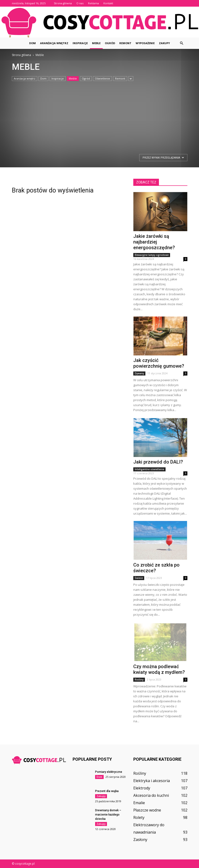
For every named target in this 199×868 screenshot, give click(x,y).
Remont (125, 43)
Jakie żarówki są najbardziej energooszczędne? (154, 242)
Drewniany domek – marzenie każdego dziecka (108, 815)
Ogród (110, 43)
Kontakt (108, 3)
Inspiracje (80, 43)
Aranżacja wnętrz (54, 43)
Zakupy (164, 43)
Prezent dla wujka (107, 791)
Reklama (93, 3)
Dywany (139, 373)
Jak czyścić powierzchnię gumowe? (159, 363)
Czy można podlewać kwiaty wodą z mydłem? (159, 669)
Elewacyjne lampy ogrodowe (152, 255)
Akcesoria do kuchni (151, 795)
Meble (96, 43)
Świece (139, 578)
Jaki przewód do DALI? (158, 462)
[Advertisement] (95, 117)
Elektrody (142, 788)
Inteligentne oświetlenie (149, 469)
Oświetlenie (102, 78)
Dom (32, 43)
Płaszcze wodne (147, 810)
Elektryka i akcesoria (152, 781)
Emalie (139, 803)
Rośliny (139, 680)
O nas (80, 3)
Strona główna (63, 3)
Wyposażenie (145, 43)
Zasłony (140, 840)
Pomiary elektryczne (109, 772)
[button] (182, 43)
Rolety (139, 817)
